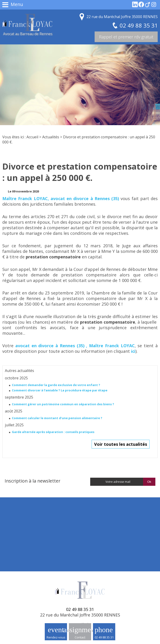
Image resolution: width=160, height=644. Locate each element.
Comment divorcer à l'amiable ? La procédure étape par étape (60, 390)
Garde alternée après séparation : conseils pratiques (53, 432)
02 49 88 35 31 (104, 637)
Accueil (32, 137)
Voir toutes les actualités (121, 444)
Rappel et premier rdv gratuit (126, 37)
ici (133, 351)
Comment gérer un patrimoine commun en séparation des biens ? (63, 404)
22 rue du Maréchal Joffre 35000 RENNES (122, 17)
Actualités (51, 137)
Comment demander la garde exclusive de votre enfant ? (56, 385)
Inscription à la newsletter (32, 481)
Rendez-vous (56, 637)
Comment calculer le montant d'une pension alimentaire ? (57, 418)
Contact (80, 637)
